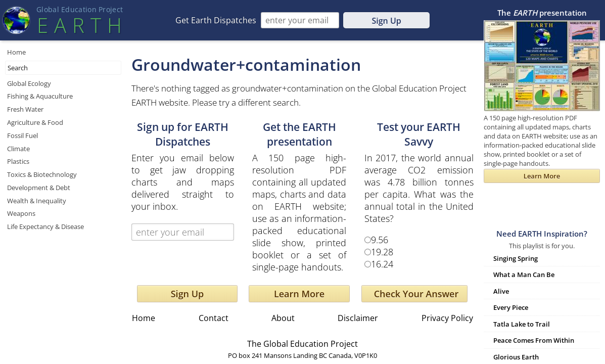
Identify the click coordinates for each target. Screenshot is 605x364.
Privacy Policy (447, 318)
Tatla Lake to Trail (522, 324)
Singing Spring (516, 258)
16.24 (382, 264)
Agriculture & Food (35, 122)
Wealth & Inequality (37, 201)
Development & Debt (39, 188)
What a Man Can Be (524, 275)
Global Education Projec (80, 9)
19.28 (382, 252)
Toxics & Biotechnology (42, 174)
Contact (214, 318)
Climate (18, 149)
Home (16, 52)
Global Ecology (29, 83)
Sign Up (386, 21)
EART (79, 25)
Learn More (299, 294)
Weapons (21, 213)
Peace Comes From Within (534, 340)
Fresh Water (25, 109)
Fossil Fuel (22, 135)
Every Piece (511, 307)
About (283, 318)
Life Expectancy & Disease (45, 226)
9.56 (380, 240)
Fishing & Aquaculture (40, 96)
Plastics (18, 161)
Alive (501, 291)
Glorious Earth (516, 357)
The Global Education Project (302, 344)
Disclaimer (358, 318)
